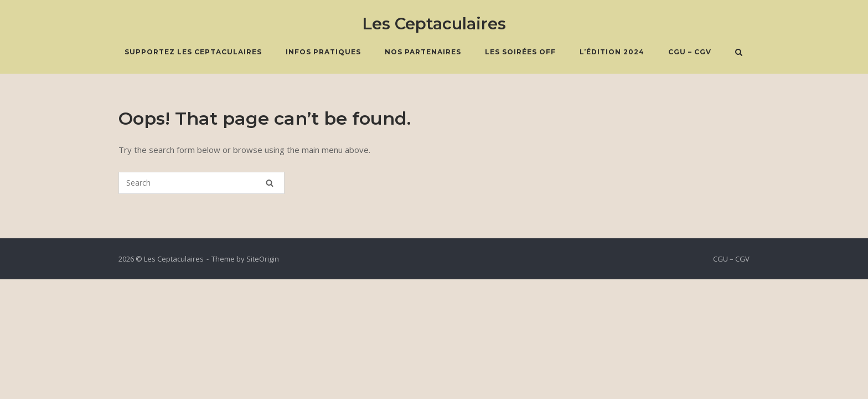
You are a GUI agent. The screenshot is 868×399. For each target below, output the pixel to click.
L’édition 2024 (612, 52)
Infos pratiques (323, 52)
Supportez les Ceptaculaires (193, 52)
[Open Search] (739, 53)
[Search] (270, 183)
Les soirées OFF (520, 52)
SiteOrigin (263, 259)
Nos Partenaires (423, 52)
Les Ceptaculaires (434, 24)
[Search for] (201, 183)
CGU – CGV (690, 52)
